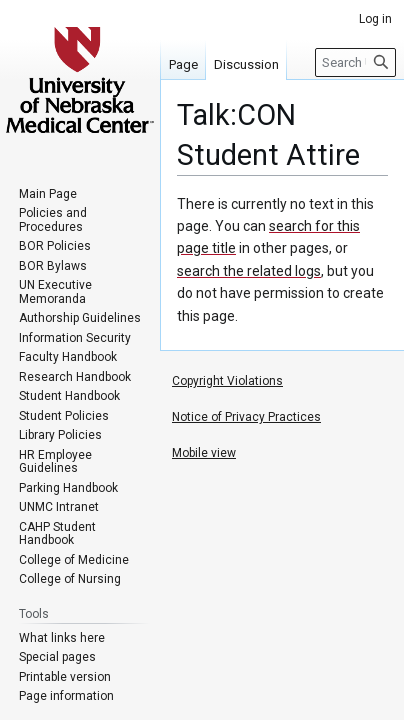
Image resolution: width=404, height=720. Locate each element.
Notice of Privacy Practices (246, 417)
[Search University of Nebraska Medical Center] (355, 62)
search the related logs (249, 271)
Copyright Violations (227, 381)
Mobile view (204, 453)
